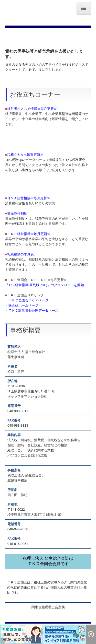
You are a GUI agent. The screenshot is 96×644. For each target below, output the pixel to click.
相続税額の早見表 (20, 254)
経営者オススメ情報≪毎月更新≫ (32, 109)
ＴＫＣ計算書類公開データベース (33, 311)
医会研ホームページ (23, 305)
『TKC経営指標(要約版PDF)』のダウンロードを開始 (45, 285)
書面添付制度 (17, 213)
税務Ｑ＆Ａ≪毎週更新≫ (25, 155)
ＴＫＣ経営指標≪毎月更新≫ (29, 234)
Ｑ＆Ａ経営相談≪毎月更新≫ (29, 198)
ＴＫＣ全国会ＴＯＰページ (28, 300)
